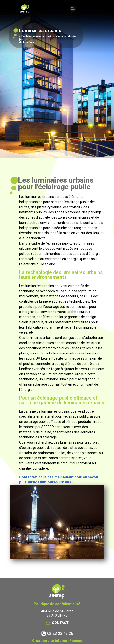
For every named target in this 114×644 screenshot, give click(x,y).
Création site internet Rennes (57, 641)
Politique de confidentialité (57, 604)
